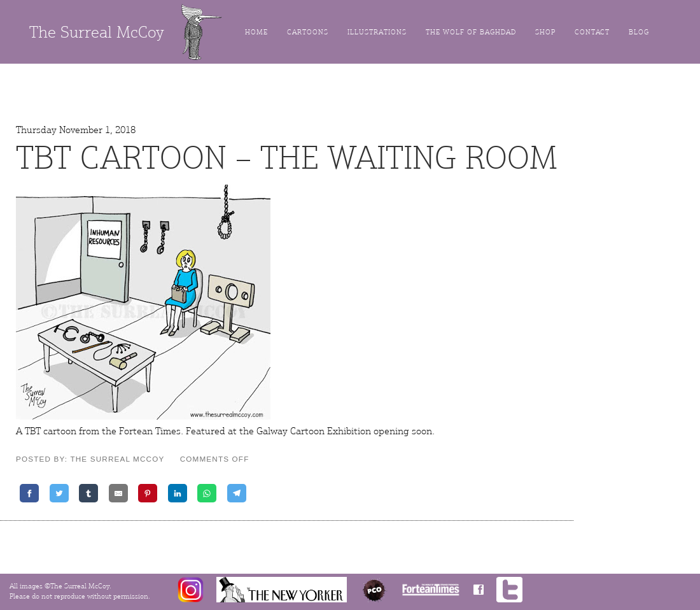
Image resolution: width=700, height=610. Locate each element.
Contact (592, 32)
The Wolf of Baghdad (471, 32)
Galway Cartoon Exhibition (314, 431)
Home (256, 32)
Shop (545, 32)
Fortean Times (150, 431)
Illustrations (377, 32)
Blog (639, 32)
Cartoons (308, 32)
